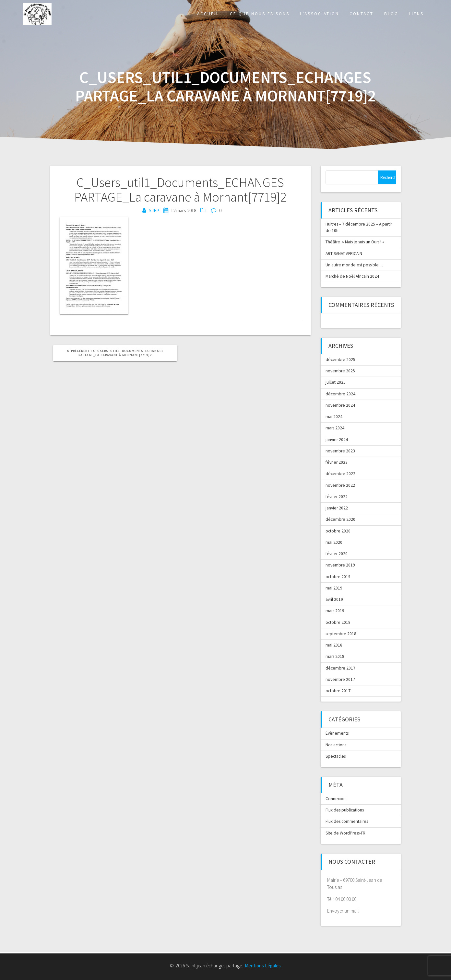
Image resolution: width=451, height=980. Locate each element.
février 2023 (337, 462)
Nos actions (336, 745)
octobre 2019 (338, 577)
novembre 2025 (340, 371)
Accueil (208, 14)
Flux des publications (345, 810)
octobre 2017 (338, 691)
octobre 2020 (338, 531)
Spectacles (336, 756)
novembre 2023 (340, 451)
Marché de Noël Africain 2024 (352, 276)
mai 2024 (334, 417)
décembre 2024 (340, 394)
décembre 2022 (340, 474)
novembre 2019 (340, 565)
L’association (320, 14)
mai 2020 (334, 542)
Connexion (336, 799)
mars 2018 (335, 656)
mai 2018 (334, 645)
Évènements (337, 733)
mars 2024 (335, 428)
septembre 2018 (341, 634)
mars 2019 (335, 611)
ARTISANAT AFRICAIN (344, 254)
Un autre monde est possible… (354, 265)
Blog (391, 14)
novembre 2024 (340, 405)
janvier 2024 (337, 440)
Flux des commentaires (347, 821)
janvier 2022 (337, 508)
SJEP (154, 210)
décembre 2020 (340, 519)
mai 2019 (334, 588)
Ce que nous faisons (260, 14)
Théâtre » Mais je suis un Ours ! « (355, 242)
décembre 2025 (340, 360)
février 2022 (337, 497)
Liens (416, 14)
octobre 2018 (338, 622)
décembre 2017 (340, 668)
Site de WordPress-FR (345, 833)
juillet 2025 (336, 382)
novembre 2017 (340, 679)
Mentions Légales (263, 966)
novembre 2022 (340, 485)
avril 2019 (334, 599)
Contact (362, 14)
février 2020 (337, 554)
